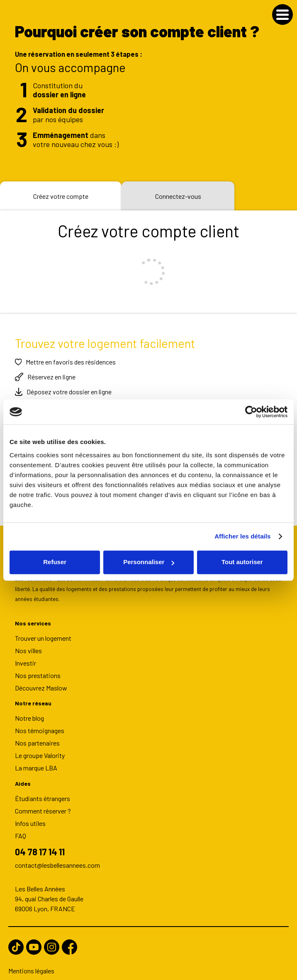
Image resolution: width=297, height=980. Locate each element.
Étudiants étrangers (43, 793)
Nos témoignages (40, 725)
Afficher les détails (242, 536)
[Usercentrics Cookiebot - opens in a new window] (251, 412)
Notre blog (29, 713)
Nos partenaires (37, 738)
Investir (26, 658)
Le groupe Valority (40, 750)
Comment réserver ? (43, 805)
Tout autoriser (242, 562)
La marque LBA (36, 763)
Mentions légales (31, 966)
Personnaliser (149, 562)
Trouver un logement (43, 633)
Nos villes (28, 646)
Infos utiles (30, 818)
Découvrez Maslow (41, 683)
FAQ (21, 830)
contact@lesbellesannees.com (57, 861)
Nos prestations (38, 670)
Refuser (55, 562)
